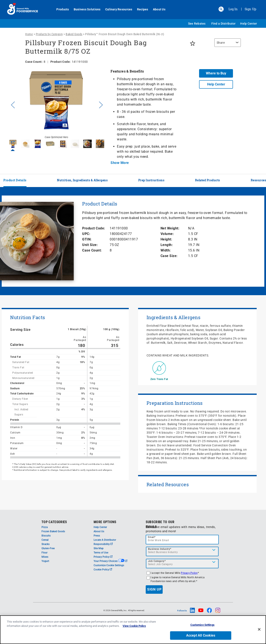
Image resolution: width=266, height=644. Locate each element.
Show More (120, 163)
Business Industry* (160, 549)
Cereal (45, 540)
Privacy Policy (103, 557)
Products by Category (49, 34)
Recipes (141, 9)
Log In (233, 9)
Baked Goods (74, 34)
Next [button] (101, 104)
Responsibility (103, 544)
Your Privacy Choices (110, 561)
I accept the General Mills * (175, 573)
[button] (221, 9)
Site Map (99, 548)
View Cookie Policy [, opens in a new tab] (134, 632)
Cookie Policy (103, 570)
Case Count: (92, 250)
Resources (258, 180)
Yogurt (45, 561)
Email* (152, 537)
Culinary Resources (117, 9)
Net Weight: (170, 228)
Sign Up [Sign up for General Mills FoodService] (250, 9)
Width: (166, 250)
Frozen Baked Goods (53, 531)
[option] (56, 104)
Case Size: (169, 256)
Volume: (167, 234)
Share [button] (221, 43)
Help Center (249, 24)
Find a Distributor (224, 24)
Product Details (15, 180)
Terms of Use (101, 553)
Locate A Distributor (105, 540)
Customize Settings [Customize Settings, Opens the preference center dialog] (202, 631)
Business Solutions (85, 9)
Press (97, 536)
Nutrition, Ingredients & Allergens (82, 180)
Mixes (45, 557)
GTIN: (87, 239)
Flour (44, 553)
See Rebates (197, 24)
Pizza (45, 527)
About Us (157, 9)
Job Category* (157, 561)
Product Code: (94, 228)
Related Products (208, 180)
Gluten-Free (48, 548)
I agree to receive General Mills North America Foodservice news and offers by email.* (178, 579)
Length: (167, 245)
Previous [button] (12, 104)
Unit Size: (90, 245)
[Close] (259, 635)
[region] (227, 45)
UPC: (86, 234)
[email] (182, 540)
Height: (166, 239)
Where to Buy (216, 73)
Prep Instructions (151, 180)
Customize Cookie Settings (109, 565)
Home (29, 34)
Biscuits (46, 536)
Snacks (46, 544)
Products (61, 9)
